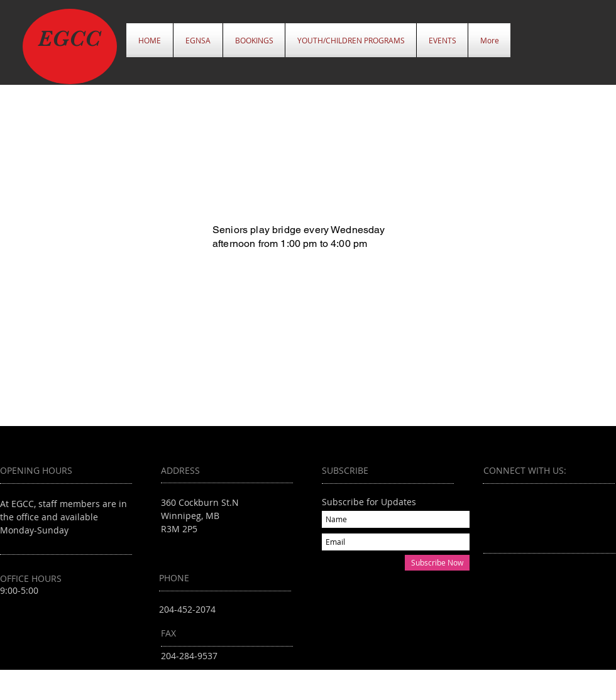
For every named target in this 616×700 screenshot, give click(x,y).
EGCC (69, 38)
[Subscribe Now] (437, 563)
